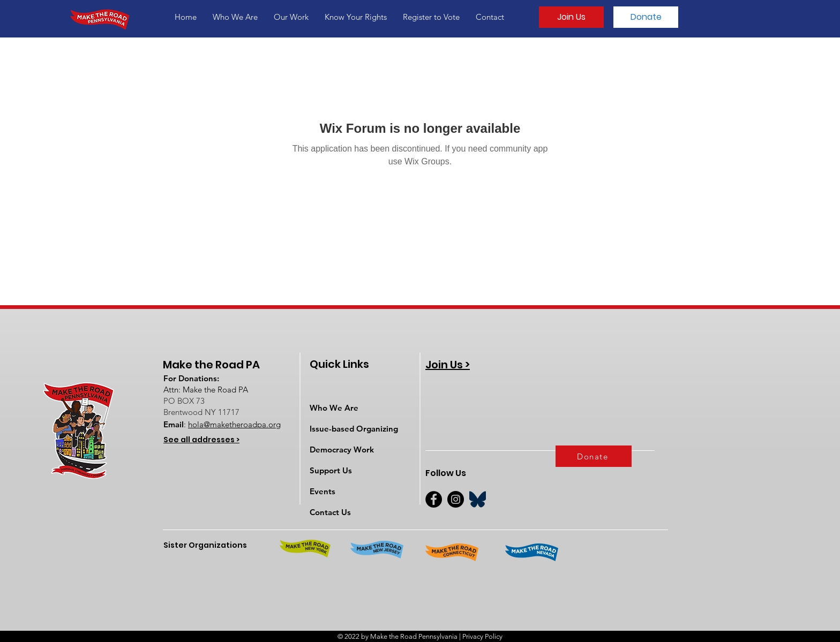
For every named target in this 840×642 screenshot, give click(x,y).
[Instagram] (456, 499)
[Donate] (646, 17)
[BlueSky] (478, 499)
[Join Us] (571, 17)
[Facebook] (434, 499)
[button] (235, 17)
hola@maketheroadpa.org (234, 424)
